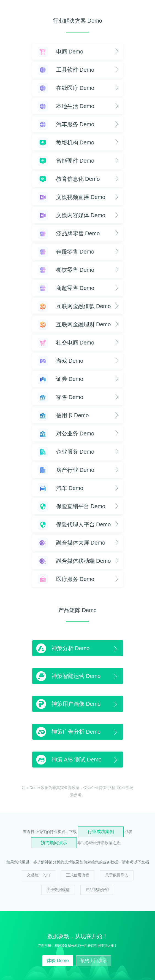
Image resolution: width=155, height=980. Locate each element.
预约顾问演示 (54, 843)
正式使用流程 (78, 875)
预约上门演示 (94, 961)
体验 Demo (58, 961)
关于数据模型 (58, 890)
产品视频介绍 (97, 890)
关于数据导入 (117, 875)
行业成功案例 (101, 832)
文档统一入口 (39, 875)
